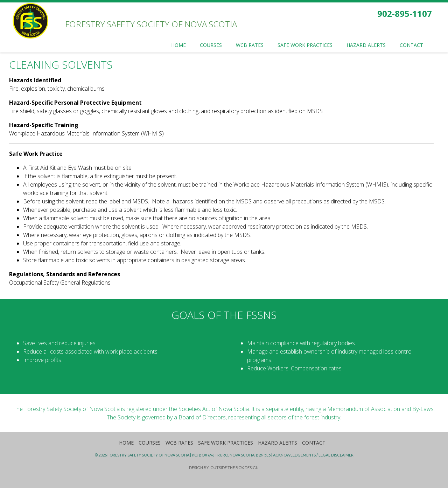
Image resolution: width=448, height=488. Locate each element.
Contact (314, 443)
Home (126, 443)
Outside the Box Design (234, 468)
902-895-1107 (405, 13)
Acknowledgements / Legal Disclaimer (313, 455)
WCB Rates (179, 443)
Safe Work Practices (226, 443)
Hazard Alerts (278, 443)
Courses (150, 443)
